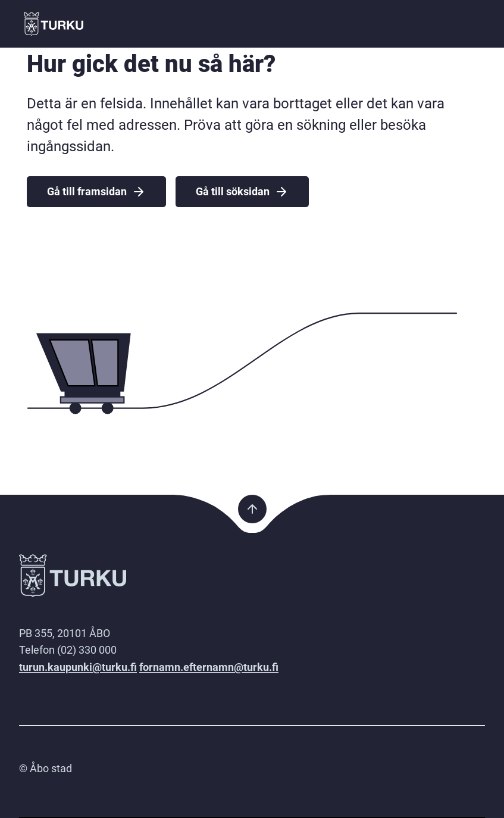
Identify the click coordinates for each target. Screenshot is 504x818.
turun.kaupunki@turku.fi (78, 667)
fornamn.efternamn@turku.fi (209, 667)
